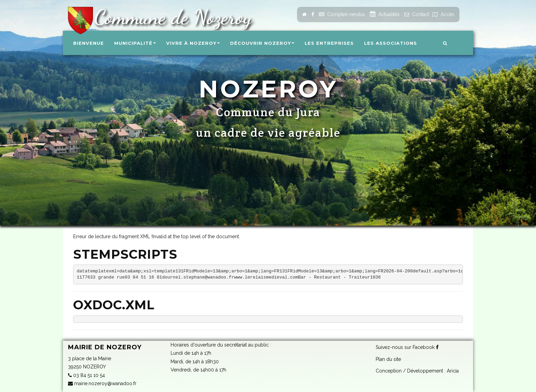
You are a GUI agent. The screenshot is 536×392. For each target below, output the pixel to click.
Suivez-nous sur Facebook (407, 347)
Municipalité (135, 43)
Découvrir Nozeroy (262, 43)
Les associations (391, 43)
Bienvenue (89, 43)
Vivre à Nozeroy (193, 43)
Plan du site (388, 359)
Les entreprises (329, 43)
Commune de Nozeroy (170, 17)
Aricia (453, 371)
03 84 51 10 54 (86, 375)
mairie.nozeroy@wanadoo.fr (102, 383)
